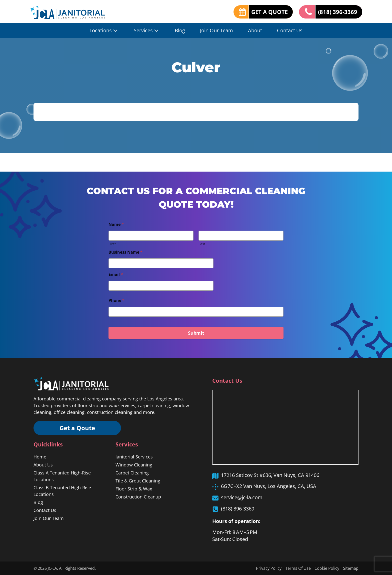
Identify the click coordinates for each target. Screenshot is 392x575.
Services (147, 31)
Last (202, 244)
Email (116, 274)
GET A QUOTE (269, 12)
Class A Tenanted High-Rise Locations (62, 476)
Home (40, 457)
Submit (196, 333)
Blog (180, 30)
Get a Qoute (77, 428)
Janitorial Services (134, 457)
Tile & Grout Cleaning (138, 481)
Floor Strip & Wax (134, 489)
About (255, 30)
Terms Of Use (298, 568)
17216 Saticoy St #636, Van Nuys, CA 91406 (270, 475)
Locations (104, 31)
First (112, 244)
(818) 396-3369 (338, 12)
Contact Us (290, 30)
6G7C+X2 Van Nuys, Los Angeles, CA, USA (269, 486)
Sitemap (351, 568)
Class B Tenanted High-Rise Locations (62, 491)
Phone (116, 301)
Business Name (125, 252)
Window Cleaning (134, 465)
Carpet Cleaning (132, 473)
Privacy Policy (269, 568)
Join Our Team (216, 30)
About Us (43, 465)
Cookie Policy (327, 568)
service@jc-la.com (242, 497)
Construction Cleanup (138, 497)
